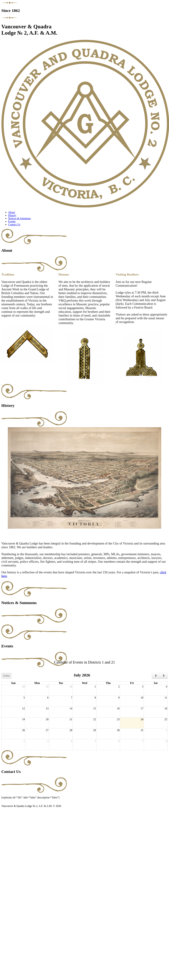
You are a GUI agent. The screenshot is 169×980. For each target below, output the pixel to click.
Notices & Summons (19, 218)
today (7, 676)
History (12, 215)
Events (12, 221)
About (12, 212)
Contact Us (14, 224)
